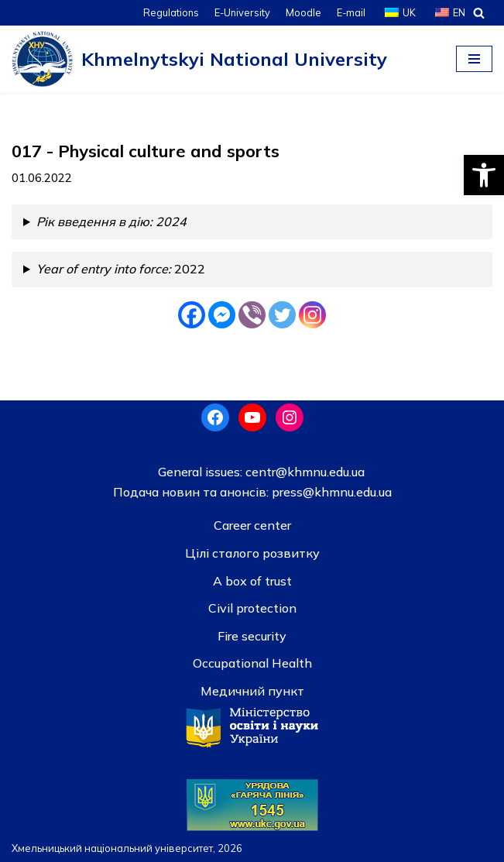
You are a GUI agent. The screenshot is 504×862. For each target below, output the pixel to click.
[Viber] (252, 315)
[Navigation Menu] (474, 59)
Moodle (303, 12)
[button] (484, 175)
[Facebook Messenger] (222, 315)
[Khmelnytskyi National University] (199, 59)
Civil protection (252, 608)
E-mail (351, 12)
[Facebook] (192, 315)
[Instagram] (312, 315)
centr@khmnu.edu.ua (303, 472)
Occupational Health (252, 663)
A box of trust (252, 581)
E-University (242, 12)
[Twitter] (282, 315)
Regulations (171, 12)
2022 (121, 269)
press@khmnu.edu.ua (330, 492)
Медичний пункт (252, 691)
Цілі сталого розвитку (252, 553)
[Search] (479, 13)
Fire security (252, 636)
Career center (252, 525)
